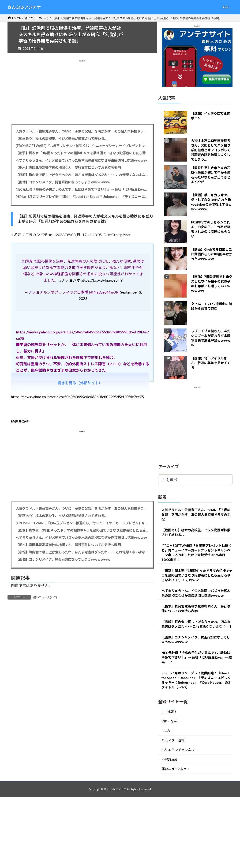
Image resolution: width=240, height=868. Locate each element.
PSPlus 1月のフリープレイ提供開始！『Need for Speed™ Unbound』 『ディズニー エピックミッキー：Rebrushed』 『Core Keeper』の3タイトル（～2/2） (82, 197)
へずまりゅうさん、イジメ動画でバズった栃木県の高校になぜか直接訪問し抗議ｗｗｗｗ (81, 160)
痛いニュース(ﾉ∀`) (45, 597)
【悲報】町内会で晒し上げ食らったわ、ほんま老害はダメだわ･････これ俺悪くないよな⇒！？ (82, 175)
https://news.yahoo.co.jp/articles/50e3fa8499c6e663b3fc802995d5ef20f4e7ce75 (77, 397)
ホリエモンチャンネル (178, 750)
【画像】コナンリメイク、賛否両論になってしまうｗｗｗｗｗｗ (63, 182)
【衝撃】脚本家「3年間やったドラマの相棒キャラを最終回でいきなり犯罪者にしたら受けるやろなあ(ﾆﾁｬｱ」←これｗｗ (82, 153)
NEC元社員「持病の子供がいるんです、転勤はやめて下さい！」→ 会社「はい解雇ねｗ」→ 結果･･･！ (82, 189)
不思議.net (169, 759)
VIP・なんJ (170, 721)
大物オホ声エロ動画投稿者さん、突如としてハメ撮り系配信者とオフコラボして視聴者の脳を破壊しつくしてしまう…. (211, 150)
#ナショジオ (70, 280)
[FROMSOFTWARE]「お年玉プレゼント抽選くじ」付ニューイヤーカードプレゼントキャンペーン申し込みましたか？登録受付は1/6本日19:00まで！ (82, 146)
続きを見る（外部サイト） (80, 383)
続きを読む (20, 421)
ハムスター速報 (173, 740)
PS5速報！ (169, 712)
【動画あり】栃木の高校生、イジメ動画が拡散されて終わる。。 (62, 138)
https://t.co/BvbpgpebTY (102, 280)
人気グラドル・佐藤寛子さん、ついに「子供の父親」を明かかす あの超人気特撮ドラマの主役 (82, 131)
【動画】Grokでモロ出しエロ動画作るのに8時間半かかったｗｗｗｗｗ (212, 254)
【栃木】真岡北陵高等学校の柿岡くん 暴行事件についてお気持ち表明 (68, 168)
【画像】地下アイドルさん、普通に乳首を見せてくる (211, 363)
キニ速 (166, 731)
